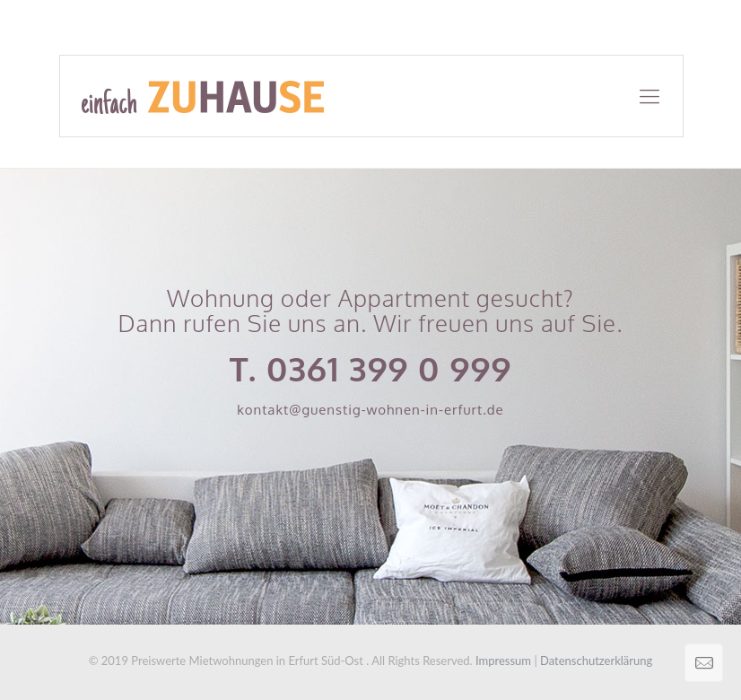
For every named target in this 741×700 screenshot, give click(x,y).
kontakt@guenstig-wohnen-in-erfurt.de (370, 410)
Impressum (503, 661)
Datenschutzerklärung (596, 661)
